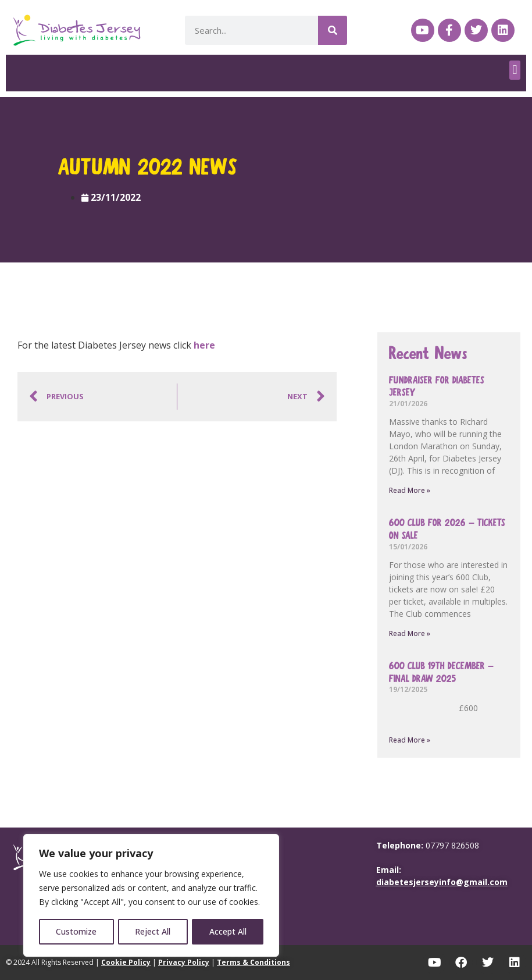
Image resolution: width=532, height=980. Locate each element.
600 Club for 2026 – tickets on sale (447, 529)
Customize (76, 931)
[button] (515, 70)
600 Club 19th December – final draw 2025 (441, 672)
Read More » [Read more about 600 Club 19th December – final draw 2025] (410, 740)
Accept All (228, 931)
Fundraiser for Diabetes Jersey (437, 387)
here (204, 345)
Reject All (153, 931)
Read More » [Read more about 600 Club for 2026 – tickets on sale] (410, 633)
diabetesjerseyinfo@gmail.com (442, 882)
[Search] (333, 30)
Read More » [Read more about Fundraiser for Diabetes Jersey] (410, 490)
